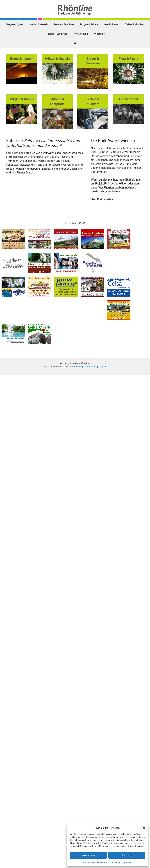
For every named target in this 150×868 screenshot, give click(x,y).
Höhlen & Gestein (39, 24)
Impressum (127, 862)
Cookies (102, 367)
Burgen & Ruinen (89, 24)
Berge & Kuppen (15, 24)
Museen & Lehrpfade (56, 34)
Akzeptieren (88, 855)
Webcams (99, 34)
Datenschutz (90, 367)
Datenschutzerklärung (110, 862)
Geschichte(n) (111, 24)
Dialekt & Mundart (134, 24)
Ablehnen (127, 855)
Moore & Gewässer (64, 24)
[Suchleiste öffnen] (75, 43)
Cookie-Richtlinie (91, 862)
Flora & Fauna (81, 34)
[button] (144, 828)
